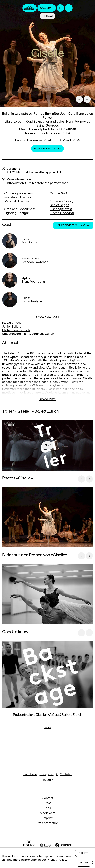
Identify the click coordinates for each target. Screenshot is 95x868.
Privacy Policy (57, 860)
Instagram (47, 774)
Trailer (47, 16)
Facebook (30, 774)
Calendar (47, 8)
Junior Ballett (11, 326)
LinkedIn (47, 780)
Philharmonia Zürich (16, 330)
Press (47, 803)
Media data (48, 813)
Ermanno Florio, (61, 201)
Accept (83, 853)
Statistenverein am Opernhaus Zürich (28, 334)
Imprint (48, 818)
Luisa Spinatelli (61, 209)
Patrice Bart (58, 193)
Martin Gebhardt (62, 213)
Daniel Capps (60, 205)
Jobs (47, 808)
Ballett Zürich (11, 323)
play (48, 445)
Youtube (66, 774)
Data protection (48, 823)
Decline (84, 862)
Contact (48, 798)
